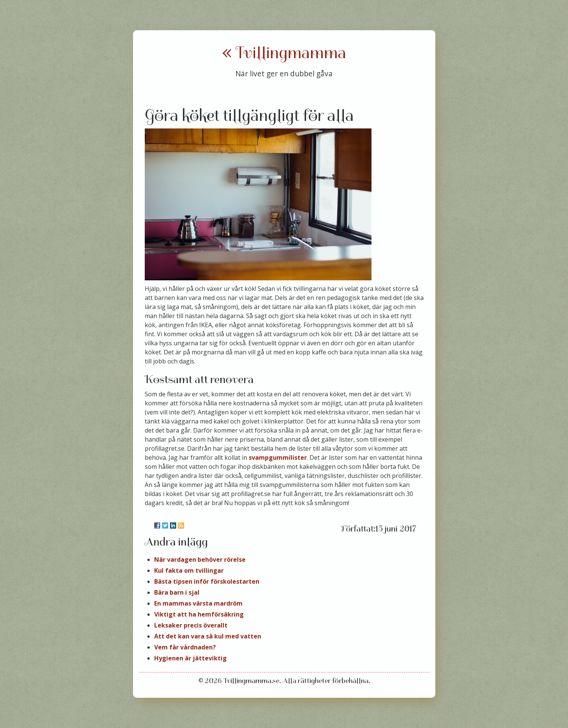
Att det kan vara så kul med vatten (208, 636)
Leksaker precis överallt (191, 625)
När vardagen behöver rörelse (200, 560)
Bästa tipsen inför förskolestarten (207, 581)
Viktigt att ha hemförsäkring (199, 614)
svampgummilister (278, 458)
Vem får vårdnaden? (185, 647)
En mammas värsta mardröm (198, 603)
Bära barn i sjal (177, 592)
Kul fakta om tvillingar (189, 570)
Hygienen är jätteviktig (190, 658)
